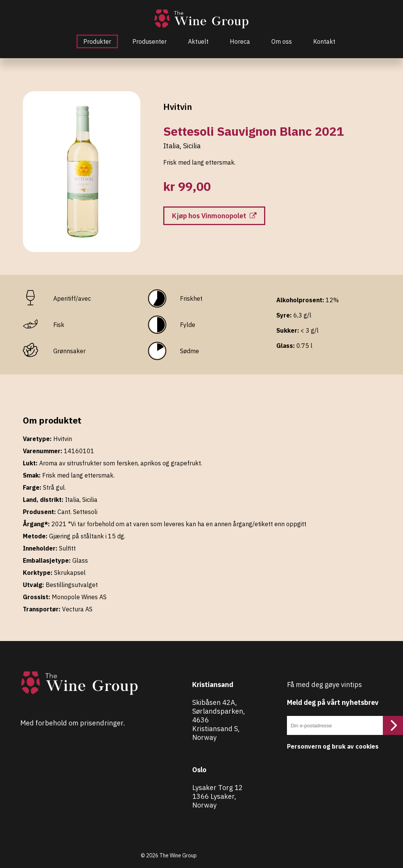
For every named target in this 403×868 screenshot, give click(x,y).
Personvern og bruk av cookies (333, 746)
